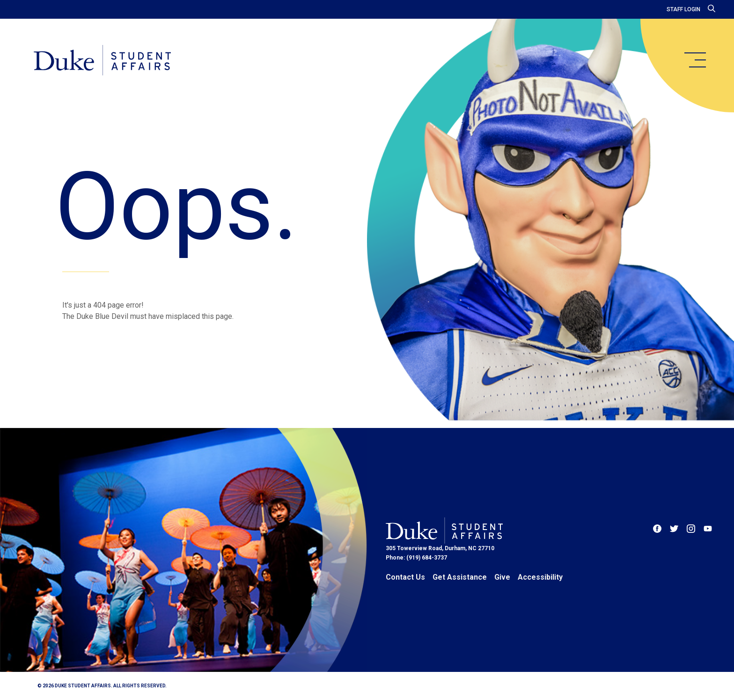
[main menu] (695, 60)
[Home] (102, 61)
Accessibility (540, 577)
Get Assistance (460, 577)
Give (502, 577)
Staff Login (683, 9)
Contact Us (405, 577)
